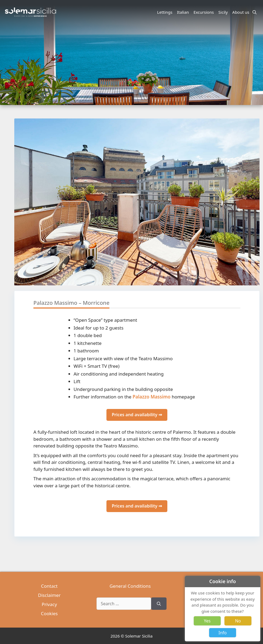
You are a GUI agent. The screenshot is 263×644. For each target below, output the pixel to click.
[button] (255, 222)
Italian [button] (184, 12)
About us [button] (242, 12)
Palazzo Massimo (152, 397)
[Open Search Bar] (255, 12)
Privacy (49, 604)
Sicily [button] (224, 12)
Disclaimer (49, 595)
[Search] (159, 604)
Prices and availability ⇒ (137, 415)
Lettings (165, 12)
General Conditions (130, 586)
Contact (49, 586)
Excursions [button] (204, 12)
